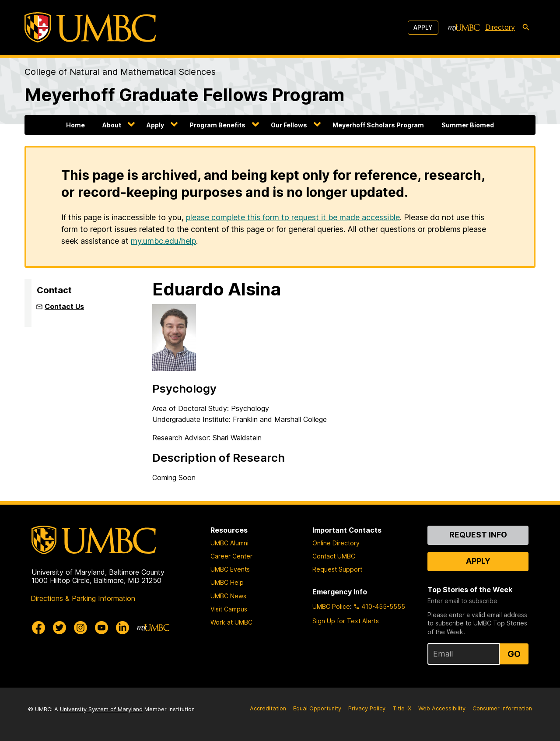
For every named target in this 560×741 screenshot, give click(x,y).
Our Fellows (289, 125)
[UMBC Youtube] (101, 628)
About (112, 125)
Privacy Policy (367, 708)
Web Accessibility (442, 708)
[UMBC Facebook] (38, 628)
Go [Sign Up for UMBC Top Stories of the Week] (514, 654)
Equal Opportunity (317, 708)
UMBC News (228, 596)
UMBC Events (230, 569)
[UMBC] (90, 27)
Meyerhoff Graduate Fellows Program (184, 95)
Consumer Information (502, 708)
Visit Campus (229, 609)
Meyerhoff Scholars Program (378, 125)
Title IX (402, 708)
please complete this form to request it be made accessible (293, 217)
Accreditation (268, 708)
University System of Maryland (101, 709)
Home (75, 125)
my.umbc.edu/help (163, 241)
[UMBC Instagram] (80, 628)
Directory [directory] (500, 27)
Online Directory (336, 543)
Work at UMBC (231, 622)
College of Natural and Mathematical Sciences (120, 72)
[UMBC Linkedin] (122, 628)
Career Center (231, 556)
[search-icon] (526, 28)
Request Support (337, 569)
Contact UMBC (334, 556)
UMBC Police (331, 606)
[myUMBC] (464, 28)
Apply (423, 27)
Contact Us (64, 306)
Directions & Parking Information (83, 598)
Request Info (478, 535)
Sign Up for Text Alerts (346, 621)
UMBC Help (227, 582)
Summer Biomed (468, 125)
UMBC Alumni (229, 543)
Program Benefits (217, 125)
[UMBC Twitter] (59, 628)
